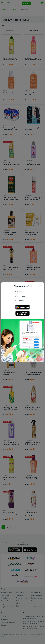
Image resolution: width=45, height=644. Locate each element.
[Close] (41, 286)
